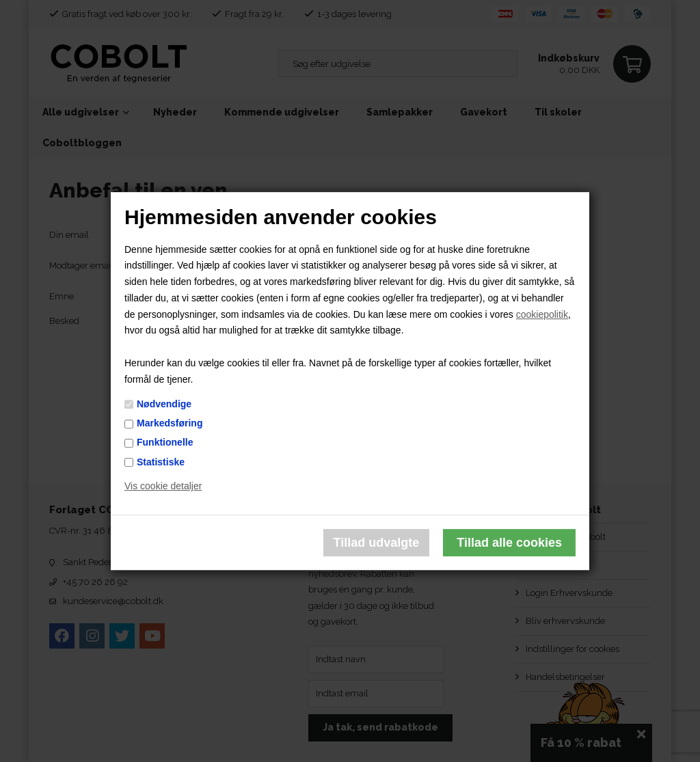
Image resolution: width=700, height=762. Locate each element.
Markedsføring (170, 423)
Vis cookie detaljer (163, 487)
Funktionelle (165, 443)
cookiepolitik (542, 314)
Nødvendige (164, 404)
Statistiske (161, 462)
